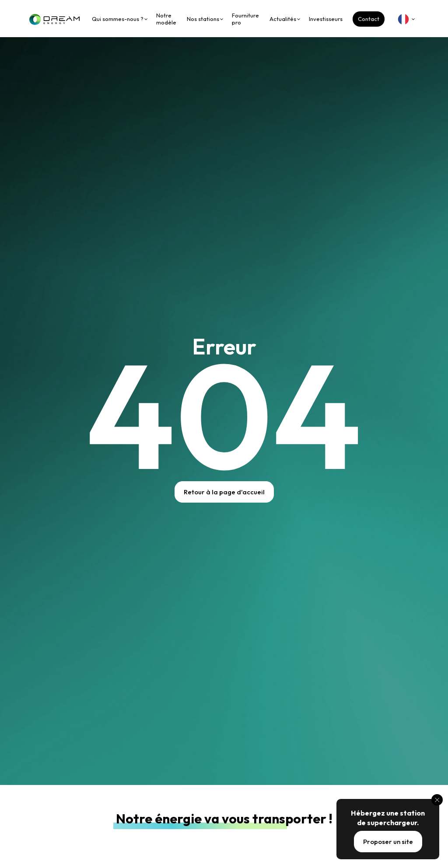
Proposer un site (388, 842)
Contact (369, 19)
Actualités (283, 19)
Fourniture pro (245, 19)
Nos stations (203, 19)
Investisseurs (326, 19)
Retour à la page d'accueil (224, 492)
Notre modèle (166, 19)
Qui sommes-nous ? (118, 19)
